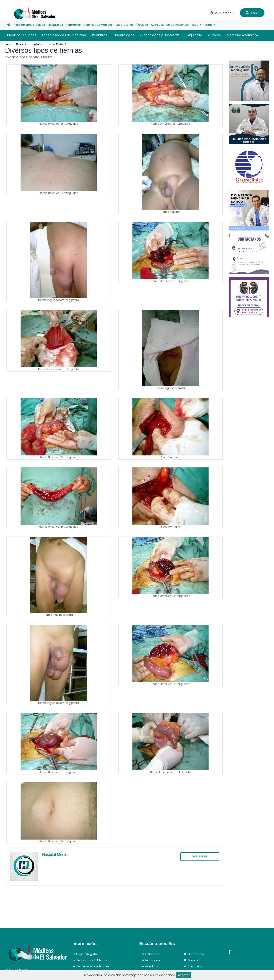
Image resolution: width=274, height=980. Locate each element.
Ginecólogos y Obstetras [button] (160, 35)
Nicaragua (153, 960)
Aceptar (184, 975)
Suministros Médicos (98, 25)
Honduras (152, 966)
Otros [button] (209, 25)
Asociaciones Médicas (29, 25)
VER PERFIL (200, 856)
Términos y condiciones (93, 966)
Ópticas (142, 25)
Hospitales (55, 25)
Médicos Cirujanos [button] (22, 35)
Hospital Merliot (55, 44)
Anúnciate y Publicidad (92, 960)
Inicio (9, 44)
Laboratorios (125, 25)
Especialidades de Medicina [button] (65, 35)
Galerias (21, 44)
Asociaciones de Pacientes (170, 25)
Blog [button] (196, 25)
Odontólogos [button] (124, 35)
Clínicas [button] (215, 35)
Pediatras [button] (100, 35)
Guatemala (196, 954)
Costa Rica (195, 966)
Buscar (252, 13)
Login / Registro (87, 954)
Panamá (194, 960)
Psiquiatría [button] (194, 35)
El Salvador (153, 954)
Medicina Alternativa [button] (243, 35)
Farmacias (73, 25)
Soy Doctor (222, 13)
